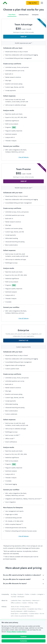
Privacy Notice (11, 632)
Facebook (21, 594)
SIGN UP (24, 37)
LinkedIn (33, 594)
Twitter (27, 594)
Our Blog (13, 594)
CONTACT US (23, 340)
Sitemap (31, 603)
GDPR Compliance (29, 611)
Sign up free (33, 3)
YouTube (13, 597)
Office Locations (16, 603)
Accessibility (24, 614)
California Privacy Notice (18, 609)
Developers (21, 597)
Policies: (4, 607)
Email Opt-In (15, 614)
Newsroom (36, 600)
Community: (5, 594)
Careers (25, 603)
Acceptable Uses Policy (34, 609)
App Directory (27, 600)
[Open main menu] (42, 3)
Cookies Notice (22, 632)
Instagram (40, 594)
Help (36, 603)
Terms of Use (15, 607)
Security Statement (17, 611)
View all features (23, 157)
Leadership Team (16, 600)
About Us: (5, 600)
